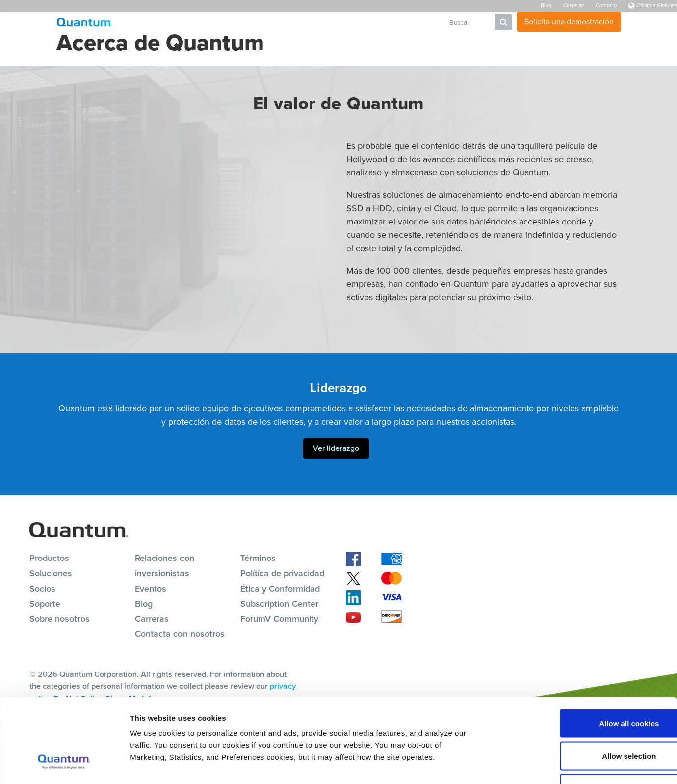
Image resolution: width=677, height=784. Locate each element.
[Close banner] (662, 643)
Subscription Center (279, 603)
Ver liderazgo (336, 448)
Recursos (305, 23)
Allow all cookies (569, 654)
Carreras (573, 5)
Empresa (416, 23)
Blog (546, 5)
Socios (379, 23)
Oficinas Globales (653, 5)
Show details (520, 764)
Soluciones (260, 23)
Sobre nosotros (59, 618)
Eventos (151, 588)
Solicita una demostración (569, 22)
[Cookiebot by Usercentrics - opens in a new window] (64, 765)
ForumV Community (279, 618)
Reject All (569, 719)
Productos (214, 23)
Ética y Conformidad (280, 588)
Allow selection (569, 687)
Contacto (606, 5)
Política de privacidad (282, 573)
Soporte (344, 23)
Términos (258, 558)
